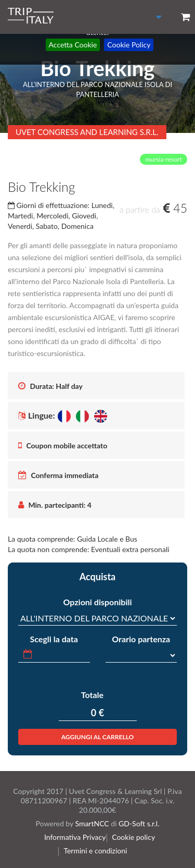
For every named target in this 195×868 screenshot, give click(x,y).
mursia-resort (164, 159)
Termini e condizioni (98, 851)
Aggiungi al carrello (98, 737)
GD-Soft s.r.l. (139, 823)
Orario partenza (141, 639)
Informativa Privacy (78, 837)
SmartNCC (92, 823)
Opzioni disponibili (97, 602)
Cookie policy (135, 837)
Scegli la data (54, 639)
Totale (92, 695)
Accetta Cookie (73, 45)
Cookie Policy (129, 45)
